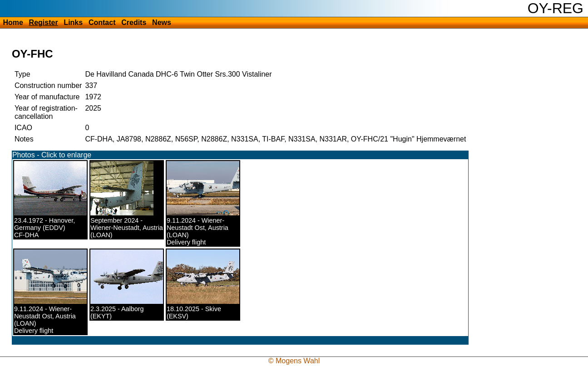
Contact (102, 22)
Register (44, 22)
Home (13, 22)
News (162, 22)
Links (73, 22)
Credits (134, 22)
